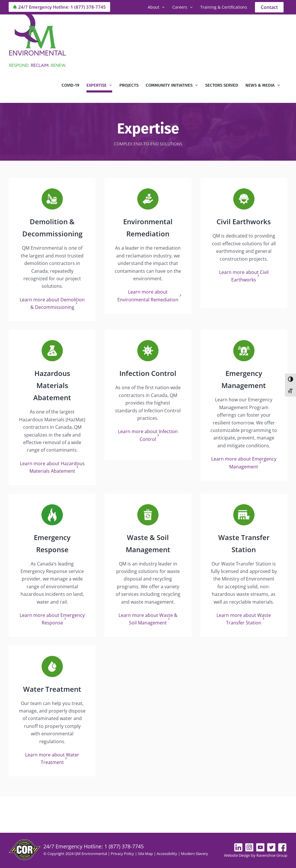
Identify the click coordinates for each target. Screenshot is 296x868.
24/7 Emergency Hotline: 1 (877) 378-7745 (59, 7)
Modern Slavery (195, 854)
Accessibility (167, 854)
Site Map (145, 854)
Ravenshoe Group (272, 855)
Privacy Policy (122, 854)
